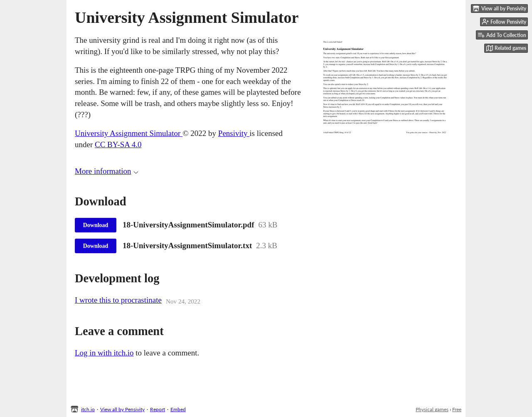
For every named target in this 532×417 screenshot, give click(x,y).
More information (107, 171)
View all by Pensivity (122, 409)
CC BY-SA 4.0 (118, 144)
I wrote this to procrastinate (118, 300)
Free (457, 409)
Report (158, 409)
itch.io (88, 409)
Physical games (432, 409)
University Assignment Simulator (129, 133)
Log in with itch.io (104, 353)
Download (96, 225)
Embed (178, 409)
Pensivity (234, 133)
